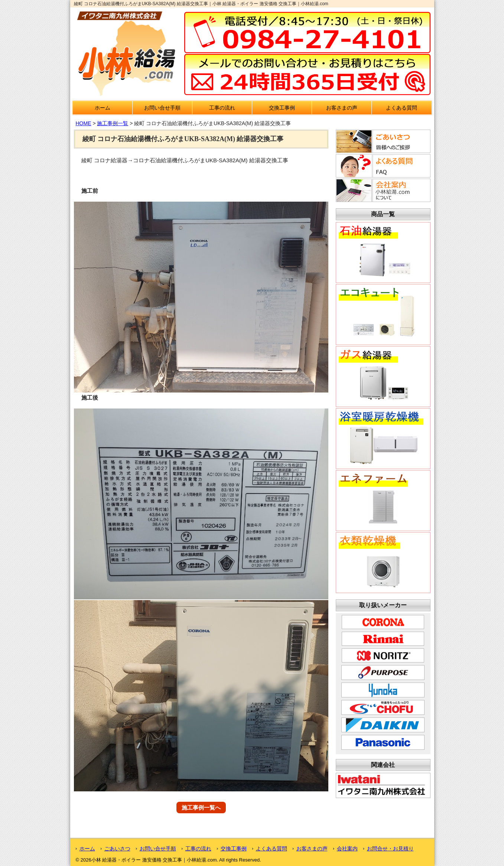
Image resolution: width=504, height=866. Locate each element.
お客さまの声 (342, 108)
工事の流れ (222, 108)
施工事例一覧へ (201, 808)
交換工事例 (282, 108)
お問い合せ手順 (162, 108)
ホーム (103, 108)
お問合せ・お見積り (390, 849)
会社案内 (347, 849)
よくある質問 (401, 108)
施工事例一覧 (113, 123)
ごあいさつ (117, 849)
